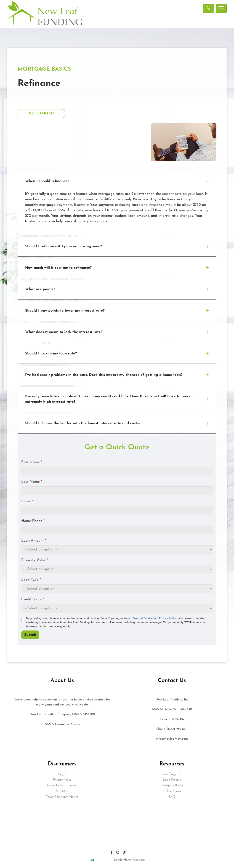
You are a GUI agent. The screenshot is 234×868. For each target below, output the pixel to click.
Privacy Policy (168, 618)
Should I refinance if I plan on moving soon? (117, 246)
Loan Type (31, 580)
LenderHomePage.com (129, 860)
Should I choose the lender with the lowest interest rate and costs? (117, 423)
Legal (62, 774)
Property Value (35, 560)
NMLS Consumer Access (62, 724)
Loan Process (172, 780)
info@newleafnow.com (172, 739)
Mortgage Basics (172, 786)
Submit (30, 635)
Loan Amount (34, 541)
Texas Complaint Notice (62, 797)
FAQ (172, 797)
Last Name (32, 482)
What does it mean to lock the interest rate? (117, 332)
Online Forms (172, 791)
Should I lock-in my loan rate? (117, 354)
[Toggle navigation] (221, 8)
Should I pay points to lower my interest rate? (117, 311)
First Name (32, 462)
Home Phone (33, 521)
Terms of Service (142, 618)
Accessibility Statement (62, 786)
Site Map (62, 791)
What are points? (117, 289)
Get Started (41, 114)
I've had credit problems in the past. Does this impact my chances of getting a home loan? (117, 375)
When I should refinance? (117, 181)
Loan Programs (172, 774)
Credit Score (33, 599)
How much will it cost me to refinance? (117, 268)
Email (27, 501)
